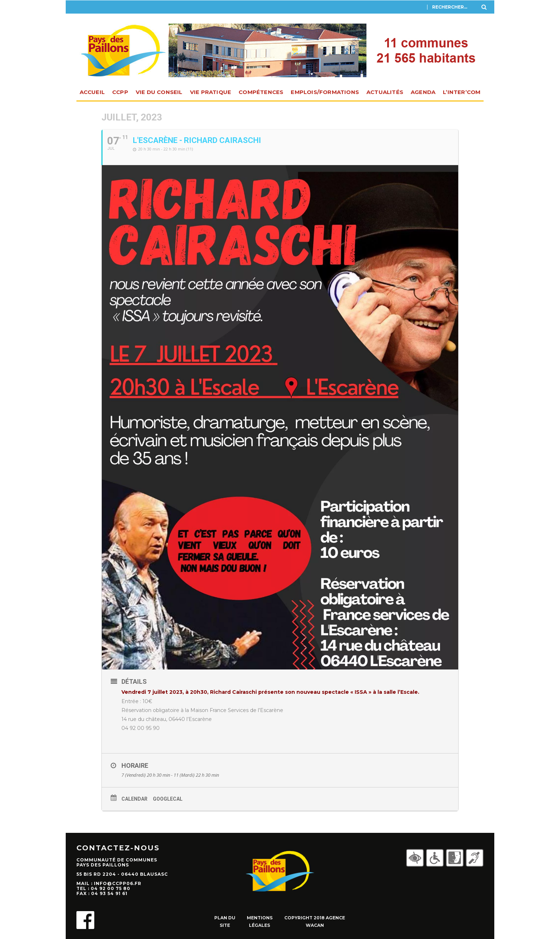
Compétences (261, 92)
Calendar (134, 799)
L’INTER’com (462, 92)
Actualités (385, 92)
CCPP (120, 92)
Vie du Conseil (159, 92)
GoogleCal (168, 799)
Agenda (423, 92)
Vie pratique (211, 92)
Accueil (92, 92)
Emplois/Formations (325, 92)
